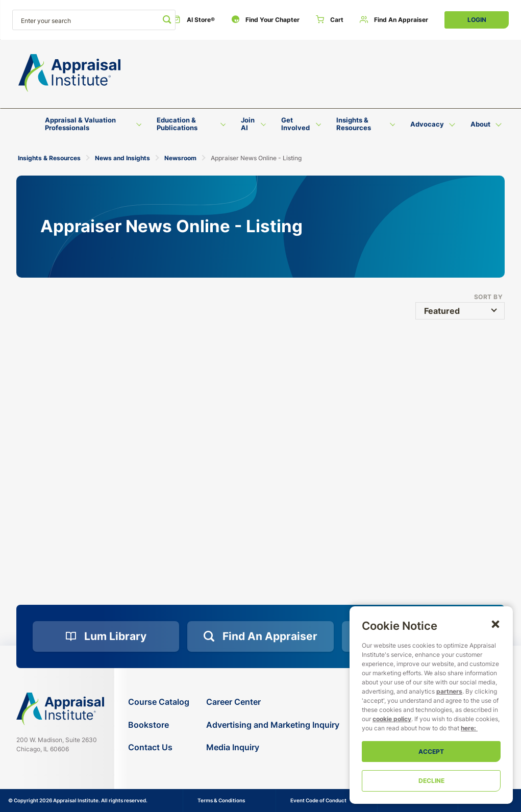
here (467, 728)
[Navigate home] (60, 709)
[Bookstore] (159, 725)
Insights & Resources (49, 158)
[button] (495, 624)
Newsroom (180, 158)
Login (477, 20)
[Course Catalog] (159, 702)
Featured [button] (442, 311)
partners (449, 691)
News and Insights (122, 158)
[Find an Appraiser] (394, 20)
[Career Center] (273, 702)
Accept (431, 752)
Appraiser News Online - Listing (256, 158)
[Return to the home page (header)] (69, 73)
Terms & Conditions (221, 800)
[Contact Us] (159, 747)
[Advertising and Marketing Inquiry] (273, 725)
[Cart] (330, 20)
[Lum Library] (106, 636)
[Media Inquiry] (273, 747)
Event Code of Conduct (318, 800)
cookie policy (392, 719)
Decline (431, 781)
